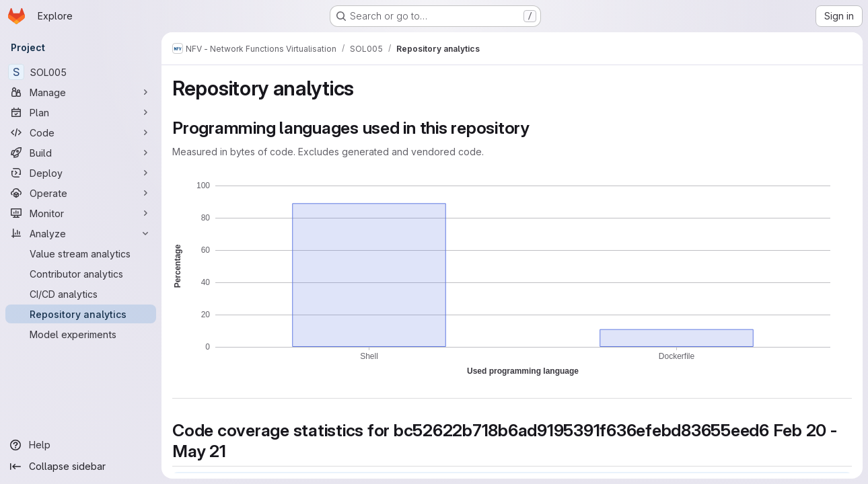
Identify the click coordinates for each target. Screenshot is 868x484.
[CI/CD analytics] (81, 294)
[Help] (81, 445)
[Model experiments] (81, 334)
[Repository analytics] (81, 314)
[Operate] (81, 193)
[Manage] (81, 92)
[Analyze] (81, 233)
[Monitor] (81, 213)
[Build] (81, 153)
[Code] (81, 132)
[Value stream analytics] (81, 253)
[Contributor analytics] (81, 274)
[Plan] (81, 112)
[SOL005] (81, 72)
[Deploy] (81, 173)
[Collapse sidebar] (81, 467)
